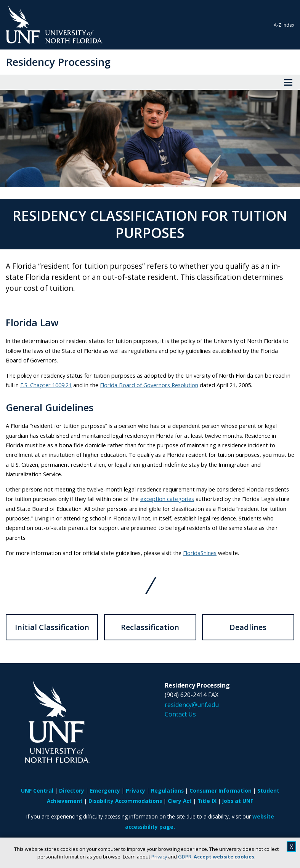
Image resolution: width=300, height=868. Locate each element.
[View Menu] (288, 82)
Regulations (167, 791)
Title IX (207, 801)
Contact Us (180, 714)
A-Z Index (284, 25)
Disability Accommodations (125, 801)
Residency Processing (58, 62)
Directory (72, 791)
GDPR (185, 857)
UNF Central (37, 791)
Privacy (159, 857)
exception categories (167, 499)
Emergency (105, 791)
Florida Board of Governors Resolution (149, 385)
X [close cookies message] (291, 847)
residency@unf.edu (192, 705)
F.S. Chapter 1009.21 (46, 385)
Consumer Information (221, 791)
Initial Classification (52, 627)
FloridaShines (200, 553)
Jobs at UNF (238, 801)
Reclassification (150, 627)
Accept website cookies (224, 857)
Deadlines (248, 627)
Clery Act (180, 801)
